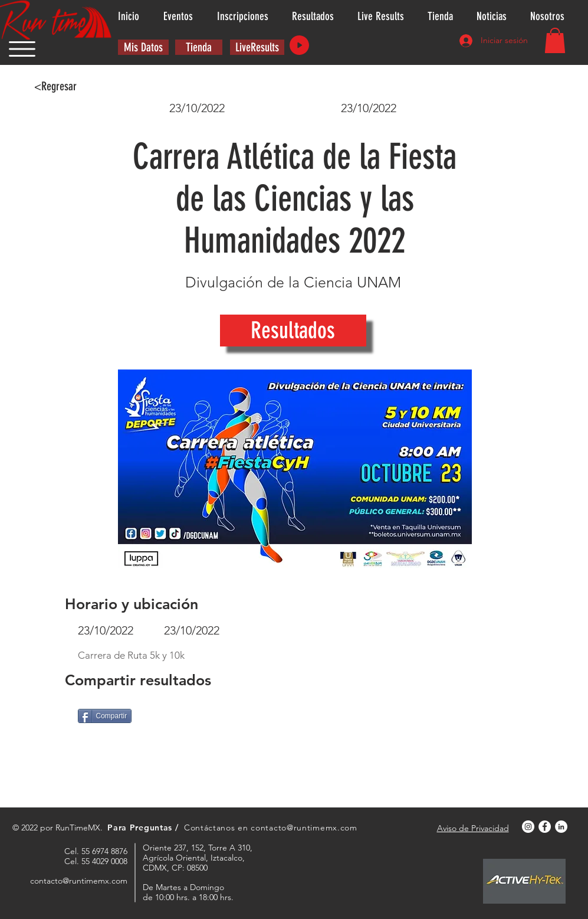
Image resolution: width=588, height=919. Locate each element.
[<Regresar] (55, 86)
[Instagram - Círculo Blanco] (528, 827)
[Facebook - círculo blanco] (545, 827)
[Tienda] (199, 47)
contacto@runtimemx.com (304, 828)
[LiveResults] (257, 47)
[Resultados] (293, 331)
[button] (22, 49)
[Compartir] (105, 716)
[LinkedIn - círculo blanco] (561, 827)
